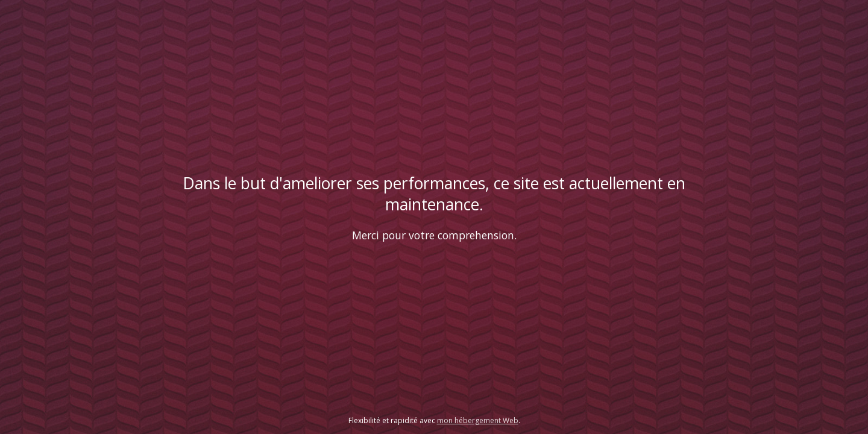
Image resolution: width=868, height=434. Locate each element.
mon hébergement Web (478, 420)
